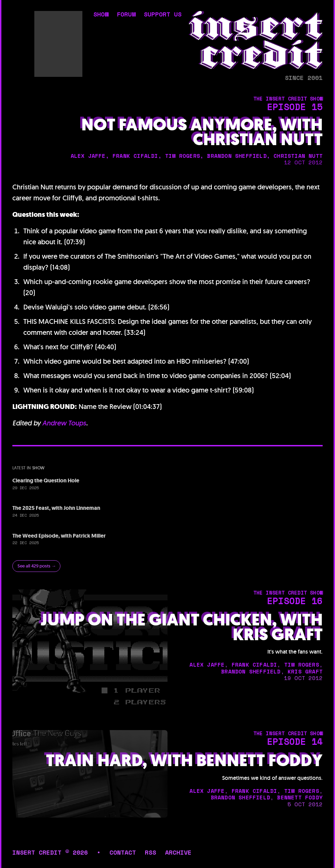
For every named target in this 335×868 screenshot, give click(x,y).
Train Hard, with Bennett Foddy (184, 761)
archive (178, 852)
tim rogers (183, 156)
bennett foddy (300, 797)
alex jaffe (88, 156)
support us (163, 15)
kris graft (305, 671)
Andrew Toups (64, 423)
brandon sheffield (237, 156)
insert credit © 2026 (50, 852)
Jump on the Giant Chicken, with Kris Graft (182, 627)
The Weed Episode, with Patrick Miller (59, 536)
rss (151, 852)
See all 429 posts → (37, 566)
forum (126, 15)
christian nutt (298, 156)
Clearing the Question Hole (46, 480)
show (101, 15)
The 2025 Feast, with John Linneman (56, 508)
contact (123, 852)
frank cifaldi (135, 156)
